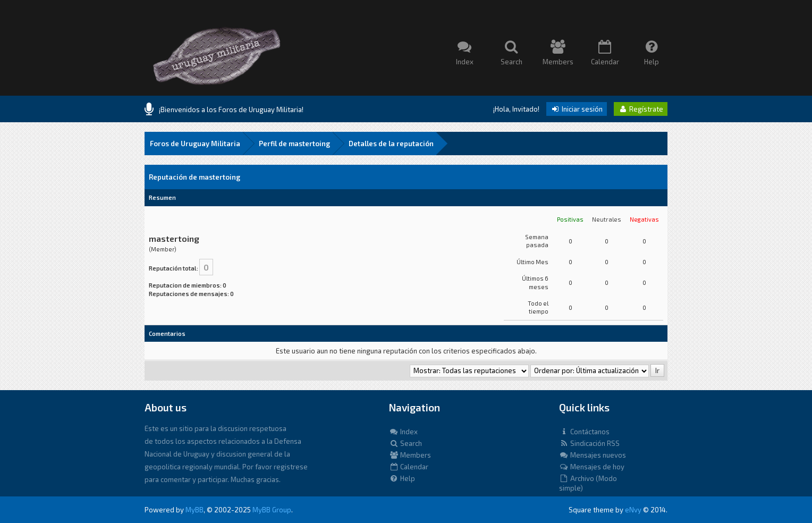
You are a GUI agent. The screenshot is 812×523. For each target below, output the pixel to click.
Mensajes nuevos (593, 455)
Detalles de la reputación (391, 144)
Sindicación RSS (589, 443)
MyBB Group (272, 510)
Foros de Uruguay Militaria (195, 144)
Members (410, 455)
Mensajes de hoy (592, 467)
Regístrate (641, 109)
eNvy (633, 510)
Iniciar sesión (577, 109)
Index (403, 432)
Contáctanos (584, 432)
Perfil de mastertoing (294, 144)
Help (402, 478)
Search (405, 443)
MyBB (194, 510)
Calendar (409, 467)
